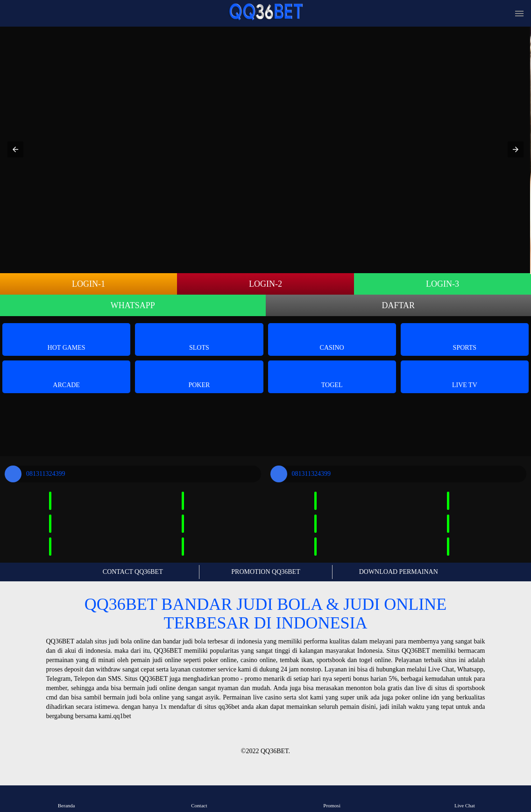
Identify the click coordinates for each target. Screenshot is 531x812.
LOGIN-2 (265, 284)
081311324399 (35, 474)
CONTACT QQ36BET (133, 572)
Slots (199, 339)
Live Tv (465, 376)
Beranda (67, 798)
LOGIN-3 (442, 284)
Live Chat (464, 798)
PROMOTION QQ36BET (265, 572)
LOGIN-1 (88, 284)
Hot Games (67, 339)
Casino (332, 339)
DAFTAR (398, 305)
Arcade (66, 376)
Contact (199, 798)
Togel (332, 376)
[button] (15, 149)
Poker (199, 376)
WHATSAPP (133, 305)
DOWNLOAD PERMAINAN (399, 572)
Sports (465, 339)
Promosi (332, 798)
